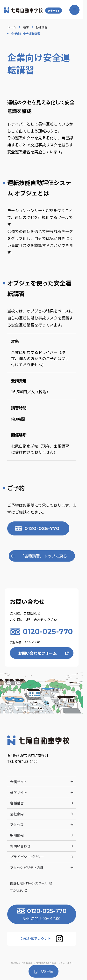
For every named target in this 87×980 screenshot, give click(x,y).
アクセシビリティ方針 (27, 868)
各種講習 (42, 27)
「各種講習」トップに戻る (44, 556)
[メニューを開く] (74, 10)
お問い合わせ (20, 846)
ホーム (12, 27)
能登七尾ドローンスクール (29, 883)
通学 (26, 27)
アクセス (17, 825)
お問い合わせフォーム (37, 653)
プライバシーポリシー (27, 857)
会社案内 (17, 814)
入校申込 (46, 971)
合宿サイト (19, 782)
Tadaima (17, 891)
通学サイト (55, 11)
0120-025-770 (42, 528)
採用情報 (17, 835)
